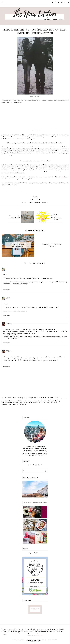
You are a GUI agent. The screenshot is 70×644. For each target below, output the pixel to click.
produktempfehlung (34, 202)
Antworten (6, 290)
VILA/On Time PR (37, 131)
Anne (8, 269)
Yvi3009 (9, 323)
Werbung (45, 202)
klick (63, 177)
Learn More (31, 640)
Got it (42, 640)
